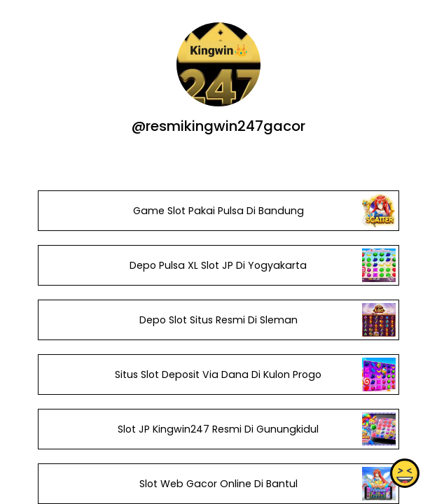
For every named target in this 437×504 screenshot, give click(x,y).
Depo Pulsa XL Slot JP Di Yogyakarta (218, 265)
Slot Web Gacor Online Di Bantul (218, 484)
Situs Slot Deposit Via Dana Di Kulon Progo (218, 374)
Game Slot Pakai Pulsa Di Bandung (218, 211)
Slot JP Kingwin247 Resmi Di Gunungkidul (218, 429)
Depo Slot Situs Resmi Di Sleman (218, 320)
